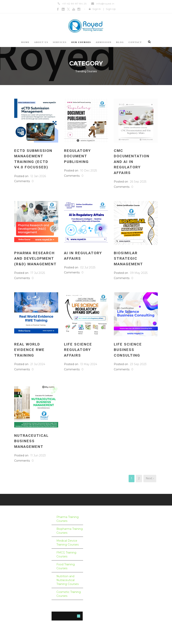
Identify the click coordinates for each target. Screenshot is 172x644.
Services (60, 42)
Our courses (81, 42)
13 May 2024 (89, 364)
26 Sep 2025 (138, 182)
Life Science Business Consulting (128, 350)
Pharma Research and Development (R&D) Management (35, 258)
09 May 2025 (139, 273)
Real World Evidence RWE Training (29, 350)
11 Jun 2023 (38, 455)
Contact (135, 42)
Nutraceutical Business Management (31, 441)
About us (41, 42)
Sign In (97, 9)
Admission (104, 42)
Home (25, 42)
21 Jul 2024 (38, 364)
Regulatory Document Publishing (77, 156)
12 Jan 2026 (38, 176)
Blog (120, 42)
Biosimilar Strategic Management (128, 258)
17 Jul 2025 (38, 273)
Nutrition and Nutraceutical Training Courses (68, 580)
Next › (150, 478)
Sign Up (111, 9)
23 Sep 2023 (138, 364)
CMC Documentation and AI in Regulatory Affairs (132, 162)
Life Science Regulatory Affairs (78, 350)
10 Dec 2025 (89, 171)
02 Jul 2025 (88, 267)
